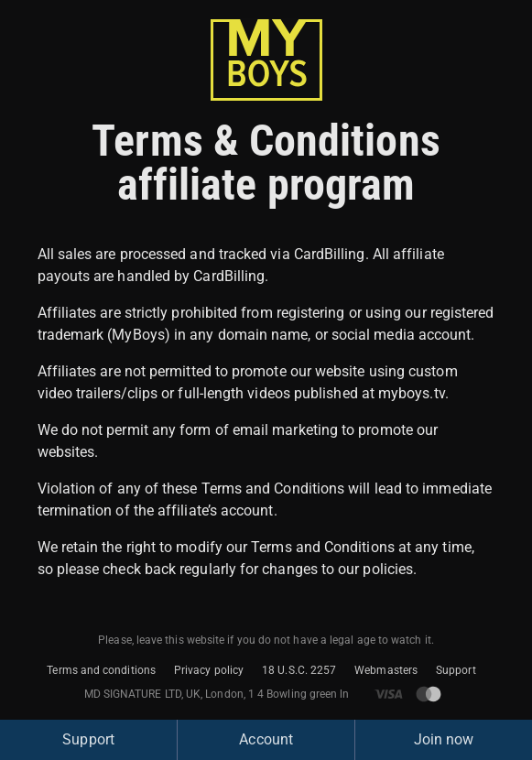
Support (456, 670)
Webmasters (386, 670)
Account (266, 739)
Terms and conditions (101, 670)
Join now (444, 739)
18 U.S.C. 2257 (299, 670)
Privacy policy (209, 670)
